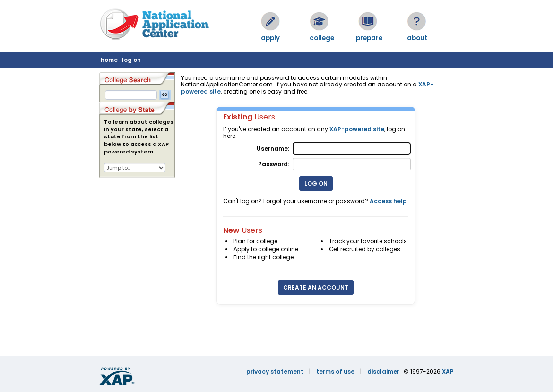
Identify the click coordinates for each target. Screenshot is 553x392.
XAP (448, 371)
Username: (273, 149)
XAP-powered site (357, 129)
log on (131, 60)
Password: (274, 164)
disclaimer (383, 371)
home (109, 60)
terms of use (335, 371)
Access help (388, 201)
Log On (316, 183)
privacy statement (275, 371)
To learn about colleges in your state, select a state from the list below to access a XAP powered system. (139, 137)
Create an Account (316, 287)
